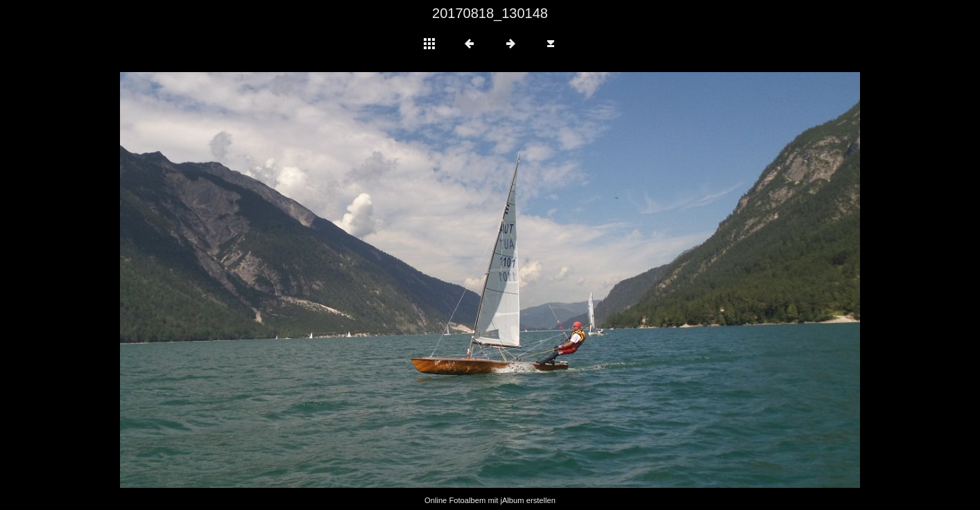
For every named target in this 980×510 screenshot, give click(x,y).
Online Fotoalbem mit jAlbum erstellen (490, 500)
